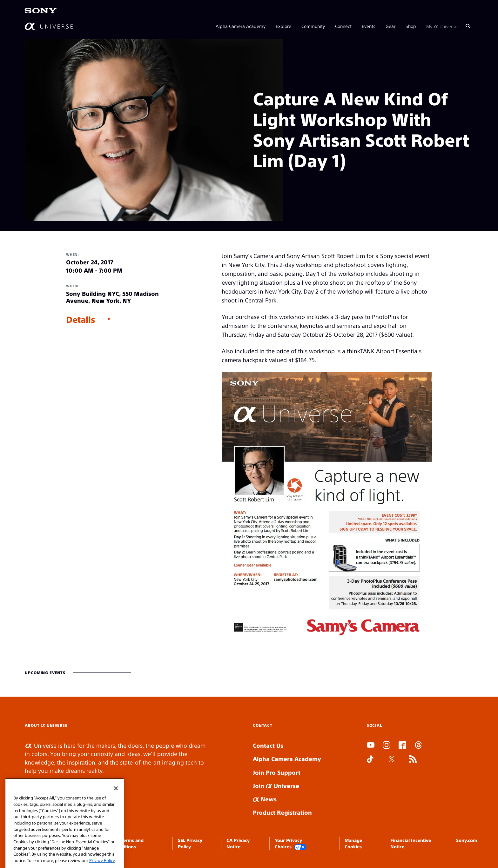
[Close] (116, 796)
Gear (390, 26)
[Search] (468, 26)
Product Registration (282, 812)
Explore (283, 26)
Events (369, 26)
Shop (411, 26)
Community (313, 26)
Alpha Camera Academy (241, 26)
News (265, 799)
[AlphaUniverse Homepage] (49, 26)
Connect (343, 26)
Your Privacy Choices (291, 844)
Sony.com (467, 840)
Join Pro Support (277, 772)
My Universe (442, 26)
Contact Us (268, 745)
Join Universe (276, 786)
